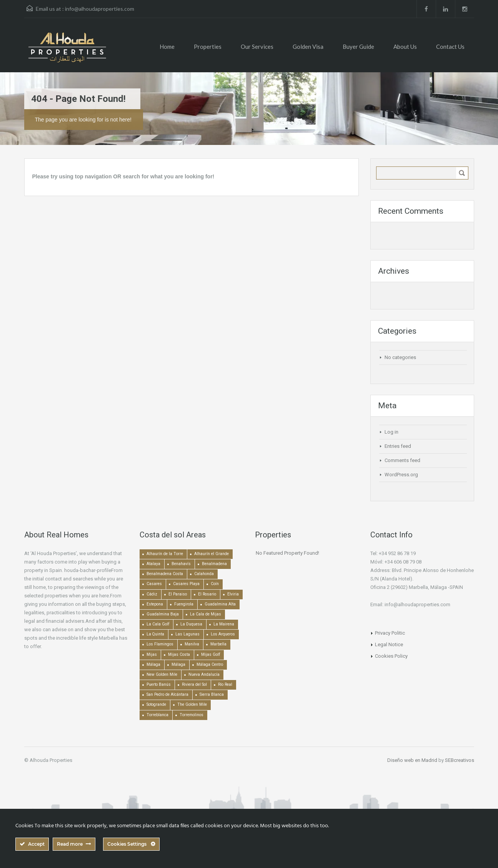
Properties (208, 47)
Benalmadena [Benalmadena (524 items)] (214, 564)
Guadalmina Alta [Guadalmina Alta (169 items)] (220, 604)
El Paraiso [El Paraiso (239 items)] (178, 594)
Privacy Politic (390, 633)
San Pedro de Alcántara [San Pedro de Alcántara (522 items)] (167, 694)
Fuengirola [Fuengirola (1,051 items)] (184, 604)
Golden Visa (308, 47)
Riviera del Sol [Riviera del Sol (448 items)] (194, 684)
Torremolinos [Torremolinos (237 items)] (192, 715)
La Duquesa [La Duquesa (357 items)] (191, 624)
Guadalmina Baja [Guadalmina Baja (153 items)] (163, 614)
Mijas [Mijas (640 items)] (152, 654)
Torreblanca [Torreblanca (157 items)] (157, 715)
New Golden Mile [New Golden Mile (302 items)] (162, 674)
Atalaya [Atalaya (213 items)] (153, 564)
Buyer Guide (358, 47)
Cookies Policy (391, 656)
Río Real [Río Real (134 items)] (225, 684)
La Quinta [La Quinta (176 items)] (155, 634)
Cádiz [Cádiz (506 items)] (152, 594)
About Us (405, 47)
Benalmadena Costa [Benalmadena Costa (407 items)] (165, 574)
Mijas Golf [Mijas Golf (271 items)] (211, 654)
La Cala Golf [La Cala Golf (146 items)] (158, 624)
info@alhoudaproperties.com (100, 9)
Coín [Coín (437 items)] (215, 584)
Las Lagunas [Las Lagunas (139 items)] (187, 634)
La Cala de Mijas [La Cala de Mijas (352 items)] (206, 614)
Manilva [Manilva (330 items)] (192, 644)
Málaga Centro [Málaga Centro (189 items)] (210, 664)
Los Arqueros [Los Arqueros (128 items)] (223, 634)
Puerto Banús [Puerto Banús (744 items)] (159, 684)
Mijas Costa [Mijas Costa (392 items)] (179, 654)
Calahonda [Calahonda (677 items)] (204, 574)
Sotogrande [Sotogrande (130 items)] (156, 704)
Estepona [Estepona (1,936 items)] (155, 604)
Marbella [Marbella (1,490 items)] (218, 644)
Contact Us (450, 47)
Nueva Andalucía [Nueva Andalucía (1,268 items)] (204, 674)
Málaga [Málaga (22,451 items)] (153, 664)
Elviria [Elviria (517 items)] (233, 594)
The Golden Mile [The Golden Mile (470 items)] (192, 704)
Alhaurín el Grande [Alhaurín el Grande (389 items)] (212, 554)
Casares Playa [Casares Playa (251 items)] (186, 584)
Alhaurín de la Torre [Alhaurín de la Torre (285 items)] (165, 554)
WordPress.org (401, 475)
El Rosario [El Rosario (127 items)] (207, 594)
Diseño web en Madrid (412, 760)
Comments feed (402, 460)
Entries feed (398, 446)
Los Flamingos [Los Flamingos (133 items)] (160, 644)
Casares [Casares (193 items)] (154, 584)
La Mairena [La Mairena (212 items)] (224, 624)
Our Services (257, 47)
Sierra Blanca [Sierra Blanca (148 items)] (212, 694)
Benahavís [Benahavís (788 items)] (181, 564)
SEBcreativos (460, 760)
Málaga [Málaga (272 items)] (178, 664)
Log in (391, 432)
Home (167, 47)
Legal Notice (389, 644)
